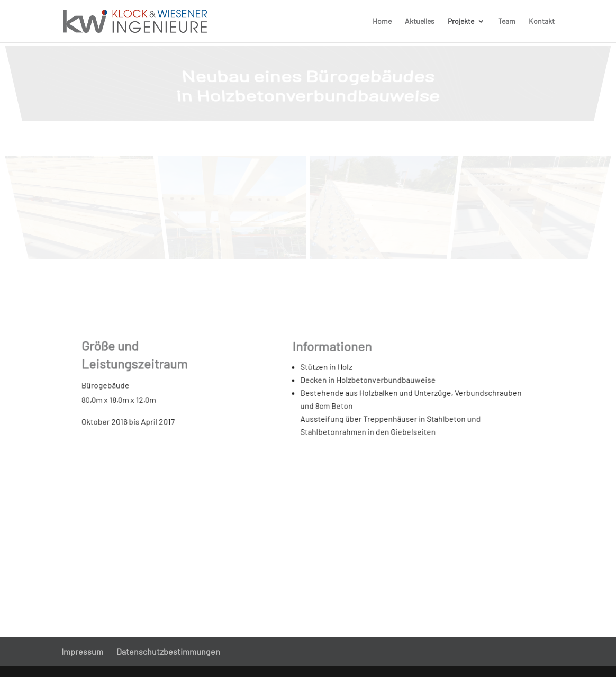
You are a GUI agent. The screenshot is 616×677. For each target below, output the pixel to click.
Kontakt (542, 21)
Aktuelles (420, 21)
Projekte (461, 21)
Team (507, 21)
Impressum (82, 651)
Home (382, 21)
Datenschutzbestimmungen (168, 651)
